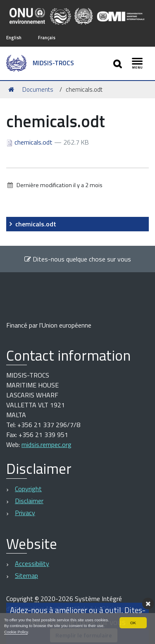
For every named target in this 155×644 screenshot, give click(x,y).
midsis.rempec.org (46, 444)
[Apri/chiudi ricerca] (118, 63)
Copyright (28, 489)
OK (133, 623)
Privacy (25, 513)
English (14, 37)
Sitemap (26, 575)
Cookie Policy (16, 632)
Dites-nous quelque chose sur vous (77, 259)
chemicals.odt (30, 142)
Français (47, 37)
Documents (38, 89)
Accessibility (32, 563)
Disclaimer (29, 501)
